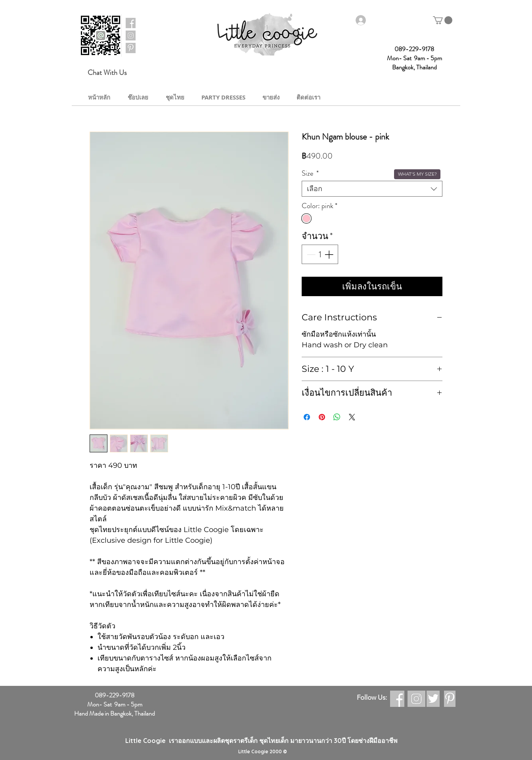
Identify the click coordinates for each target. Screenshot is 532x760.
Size (310, 173)
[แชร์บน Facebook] (307, 417)
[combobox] (372, 189)
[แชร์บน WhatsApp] (337, 417)
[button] (443, 20)
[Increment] (330, 254)
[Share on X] (352, 417)
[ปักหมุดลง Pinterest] (322, 417)
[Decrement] (310, 254)
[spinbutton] (320, 254)
